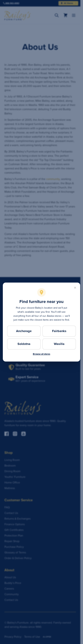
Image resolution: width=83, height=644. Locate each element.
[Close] (75, 288)
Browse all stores (41, 354)
